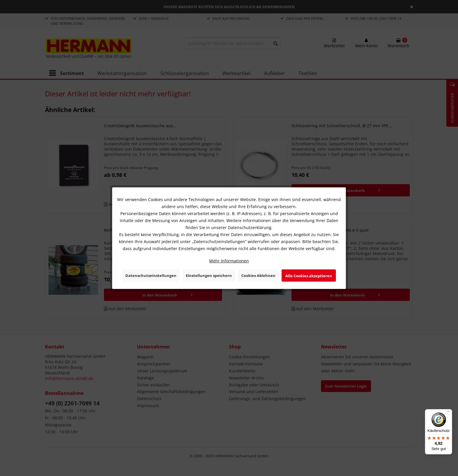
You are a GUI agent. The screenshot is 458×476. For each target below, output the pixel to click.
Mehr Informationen (229, 261)
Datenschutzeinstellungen (151, 276)
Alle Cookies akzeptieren (309, 276)
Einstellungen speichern (209, 276)
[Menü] (449, 413)
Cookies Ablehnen (258, 276)
